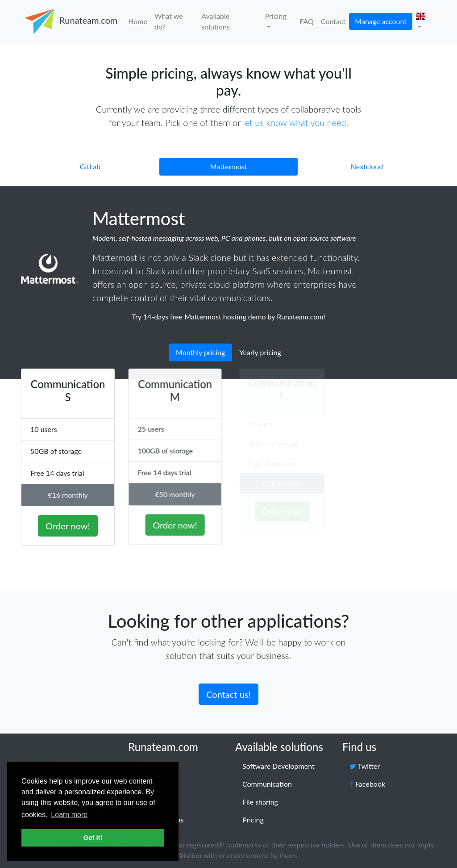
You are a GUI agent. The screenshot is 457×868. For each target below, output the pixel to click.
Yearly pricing (260, 352)
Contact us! (228, 692)
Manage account (381, 21)
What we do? (169, 21)
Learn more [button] (69, 815)
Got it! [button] (93, 838)
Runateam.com (69, 22)
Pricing (276, 16)
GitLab (90, 166)
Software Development (278, 766)
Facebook (367, 784)
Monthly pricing (200, 352)
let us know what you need (294, 122)
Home (138, 21)
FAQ (306, 21)
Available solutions (215, 21)
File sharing (260, 802)
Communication (267, 784)
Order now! (68, 523)
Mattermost (229, 166)
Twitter (365, 766)
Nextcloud (367, 166)
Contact (333, 21)
